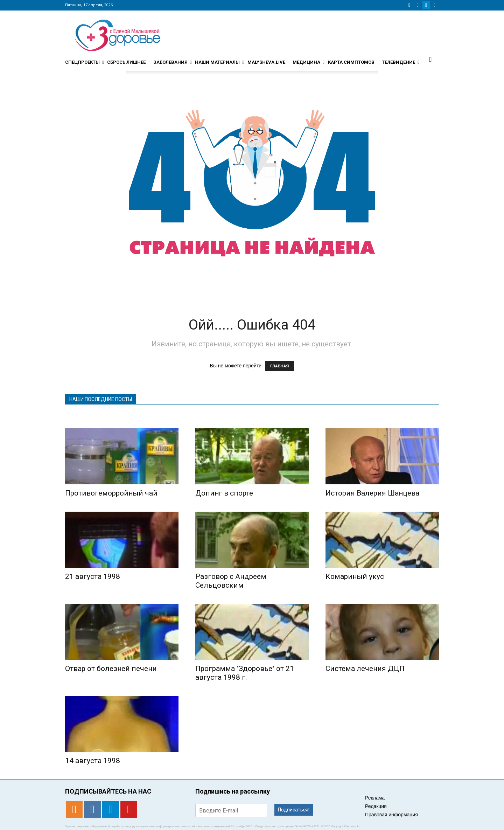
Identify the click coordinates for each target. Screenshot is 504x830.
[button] (430, 59)
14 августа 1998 (93, 761)
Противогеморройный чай (111, 493)
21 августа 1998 (93, 576)
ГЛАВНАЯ (279, 366)
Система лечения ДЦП (365, 669)
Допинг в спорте (224, 493)
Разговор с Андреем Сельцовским (231, 581)
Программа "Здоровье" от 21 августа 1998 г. (245, 673)
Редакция (376, 806)
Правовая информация (391, 815)
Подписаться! (294, 810)
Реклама (375, 798)
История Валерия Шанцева (372, 493)
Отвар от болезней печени (111, 669)
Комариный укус (355, 576)
